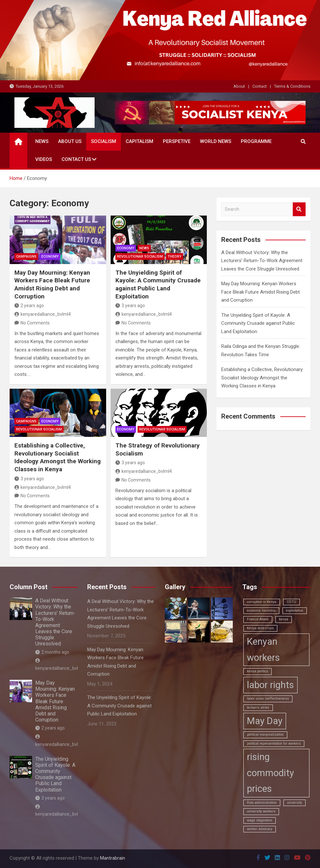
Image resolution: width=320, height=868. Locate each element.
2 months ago (52, 652)
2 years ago (29, 306)
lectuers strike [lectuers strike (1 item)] (258, 708)
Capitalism (139, 141)
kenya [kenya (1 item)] (284, 619)
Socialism (104, 141)
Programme (256, 141)
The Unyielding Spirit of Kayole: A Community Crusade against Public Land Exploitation (158, 284)
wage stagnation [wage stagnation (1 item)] (260, 820)
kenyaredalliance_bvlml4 (43, 314)
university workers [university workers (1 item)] (261, 811)
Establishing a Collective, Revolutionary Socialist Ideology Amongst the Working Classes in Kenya (58, 457)
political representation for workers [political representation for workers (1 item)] (274, 744)
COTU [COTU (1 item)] (291, 602)
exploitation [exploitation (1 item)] (295, 611)
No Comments (35, 323)
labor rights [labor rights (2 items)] (270, 685)
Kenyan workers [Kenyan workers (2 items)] (263, 650)
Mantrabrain (113, 858)
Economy (50, 257)
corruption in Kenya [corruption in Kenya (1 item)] (262, 602)
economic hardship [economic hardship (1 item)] (261, 611)
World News (216, 141)
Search (299, 209)
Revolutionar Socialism (140, 257)
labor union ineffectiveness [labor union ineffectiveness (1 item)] (268, 699)
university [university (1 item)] (295, 803)
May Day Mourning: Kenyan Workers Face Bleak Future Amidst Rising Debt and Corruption (52, 284)
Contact (260, 86)
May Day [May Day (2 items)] (265, 721)
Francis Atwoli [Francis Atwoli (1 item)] (258, 619)
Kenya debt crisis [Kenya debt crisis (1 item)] (260, 628)
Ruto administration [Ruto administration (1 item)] (262, 803)
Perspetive (177, 141)
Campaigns (26, 257)
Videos (44, 159)
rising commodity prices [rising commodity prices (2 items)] (270, 773)
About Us (70, 141)
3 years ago (130, 306)
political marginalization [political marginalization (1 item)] (265, 735)
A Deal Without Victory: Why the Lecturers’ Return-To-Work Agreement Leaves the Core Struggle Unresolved (262, 261)
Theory (175, 257)
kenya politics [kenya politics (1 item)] (257, 671)
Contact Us (76, 159)
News (42, 141)
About (239, 86)
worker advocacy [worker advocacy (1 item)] (260, 829)
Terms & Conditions (292, 86)
